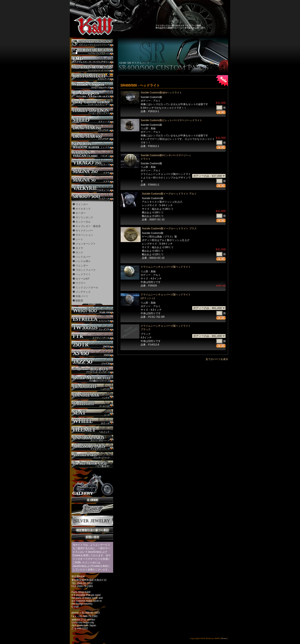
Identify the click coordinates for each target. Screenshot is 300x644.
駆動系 (79, 301)
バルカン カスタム (92, 154)
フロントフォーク (86, 270)
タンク (79, 252)
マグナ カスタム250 (92, 171)
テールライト (92, 404)
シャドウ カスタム (92, 145)
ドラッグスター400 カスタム (92, 137)
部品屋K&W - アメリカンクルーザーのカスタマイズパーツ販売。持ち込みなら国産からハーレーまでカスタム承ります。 (92, 15)
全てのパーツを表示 (217, 359)
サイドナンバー (84, 231)
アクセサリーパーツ (92, 447)
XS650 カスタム (92, 353)
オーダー (81, 213)
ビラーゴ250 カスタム (92, 163)
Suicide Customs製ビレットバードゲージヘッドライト (171, 120)
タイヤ (79, 248)
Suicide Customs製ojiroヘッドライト (161, 93)
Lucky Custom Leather (92, 103)
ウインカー (82, 204)
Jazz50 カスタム (92, 362)
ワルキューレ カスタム (92, 188)
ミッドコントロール (87, 287)
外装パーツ (82, 296)
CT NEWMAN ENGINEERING (92, 43)
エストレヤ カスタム (92, 319)
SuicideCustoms (92, 509)
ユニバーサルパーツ (92, 439)
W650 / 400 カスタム (92, 310)
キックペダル (83, 222)
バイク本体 (92, 464)
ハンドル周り (83, 261)
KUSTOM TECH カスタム (92, 77)
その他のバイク (92, 379)
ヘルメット (92, 430)
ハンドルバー (83, 257)
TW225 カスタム (92, 327)
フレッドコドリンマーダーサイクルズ (92, 68)
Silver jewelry (92, 521)
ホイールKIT (83, 279)
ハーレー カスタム (92, 111)
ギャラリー (92, 482)
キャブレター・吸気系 (88, 226)
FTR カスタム (92, 336)
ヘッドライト (83, 274)
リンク (92, 500)
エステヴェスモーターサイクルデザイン (92, 60)
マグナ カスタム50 (92, 180)
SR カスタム (92, 197)
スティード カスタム (92, 120)
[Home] (224, 638)
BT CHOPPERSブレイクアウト (92, 94)
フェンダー (82, 266)
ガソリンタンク (84, 217)
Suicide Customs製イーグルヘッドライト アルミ (169, 194)
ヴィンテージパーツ (92, 456)
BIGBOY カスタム (92, 370)
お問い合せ (92, 537)
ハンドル (92, 396)
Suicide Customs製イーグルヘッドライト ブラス (169, 228)
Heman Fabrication (92, 51)
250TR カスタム (92, 345)
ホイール (92, 421)
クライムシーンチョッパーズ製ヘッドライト (166, 267)
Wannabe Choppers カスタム (92, 86)
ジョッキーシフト (86, 244)
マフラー (81, 283)
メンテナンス (83, 292)
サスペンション (84, 235)
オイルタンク (83, 209)
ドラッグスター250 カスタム (92, 128)
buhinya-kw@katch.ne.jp (85, 610)
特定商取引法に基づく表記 (92, 530)
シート (79, 239)
